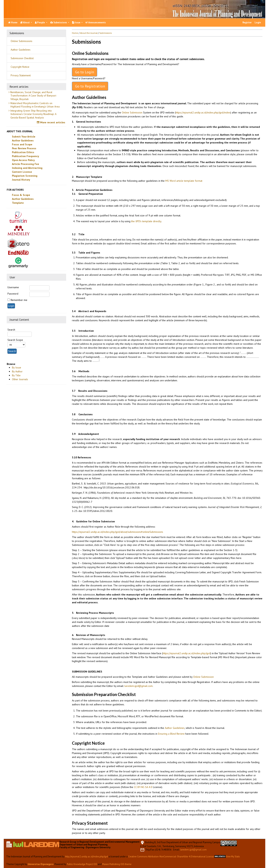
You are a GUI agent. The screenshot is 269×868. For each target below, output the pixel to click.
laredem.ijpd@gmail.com (139, 686)
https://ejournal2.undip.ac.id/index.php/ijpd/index (203, 112)
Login (258, 22)
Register (247, 22)
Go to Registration (90, 86)
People (40, 22)
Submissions (59, 22)
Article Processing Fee (25, 164)
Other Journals (20, 379)
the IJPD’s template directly (146, 221)
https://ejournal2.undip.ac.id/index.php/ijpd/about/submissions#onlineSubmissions (118, 532)
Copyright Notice (20, 67)
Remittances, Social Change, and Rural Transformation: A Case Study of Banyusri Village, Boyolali (33, 96)
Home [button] (75, 33)
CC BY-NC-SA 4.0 (143, 787)
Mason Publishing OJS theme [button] (117, 864)
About (25, 22)
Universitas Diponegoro (41, 864)
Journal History (21, 180)
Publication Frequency (25, 156)
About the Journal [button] (89, 33)
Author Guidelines (21, 50)
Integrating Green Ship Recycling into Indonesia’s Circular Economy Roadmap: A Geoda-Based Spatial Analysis (33, 114)
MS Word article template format (184, 181)
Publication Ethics (23, 152)
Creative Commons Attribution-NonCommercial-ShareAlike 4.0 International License (171, 856)
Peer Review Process (24, 148)
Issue (76, 22)
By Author (17, 371)
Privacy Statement (21, 75)
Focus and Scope (22, 144)
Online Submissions (21, 41)
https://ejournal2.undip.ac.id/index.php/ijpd (187, 653)
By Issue (17, 367)
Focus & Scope (21, 195)
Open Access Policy (23, 160)
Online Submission (132, 112)
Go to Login (85, 72)
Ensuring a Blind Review (171, 734)
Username (13, 287)
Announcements (96, 22)
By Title (16, 375)
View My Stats (233, 856)
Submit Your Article (24, 137)
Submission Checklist (22, 58)
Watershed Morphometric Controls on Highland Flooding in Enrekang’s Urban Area (35, 105)
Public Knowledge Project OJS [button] (82, 864)
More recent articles (51, 122)
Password (13, 294)
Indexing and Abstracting (27, 168)
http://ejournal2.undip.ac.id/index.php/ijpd (86, 856)
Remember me (19, 300)
